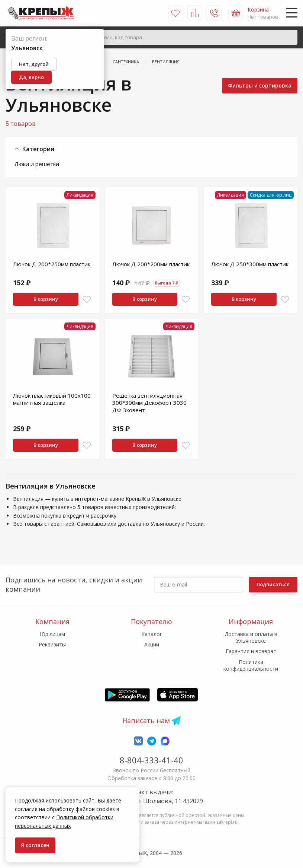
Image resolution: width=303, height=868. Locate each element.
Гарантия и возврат (251, 651)
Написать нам (146, 721)
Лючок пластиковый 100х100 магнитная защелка (52, 399)
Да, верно (31, 77)
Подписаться (273, 584)
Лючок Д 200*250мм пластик (52, 264)
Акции (152, 644)
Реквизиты (52, 644)
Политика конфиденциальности (251, 665)
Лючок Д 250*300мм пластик (250, 264)
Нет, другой (34, 64)
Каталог (152, 634)
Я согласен (35, 845)
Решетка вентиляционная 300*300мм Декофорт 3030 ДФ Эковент (149, 403)
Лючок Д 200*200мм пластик (151, 264)
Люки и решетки (37, 164)
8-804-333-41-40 (151, 760)
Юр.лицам (52, 634)
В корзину (46, 299)
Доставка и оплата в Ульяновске (251, 637)
